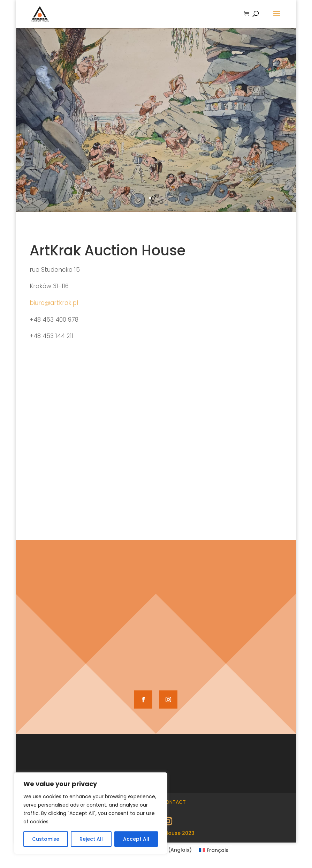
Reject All (91, 839)
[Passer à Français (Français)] (214, 850)
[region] (91, 813)
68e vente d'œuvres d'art (156, 150)
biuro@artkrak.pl (54, 303)
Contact (174, 802)
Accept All (136, 839)
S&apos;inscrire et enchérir (156, 189)
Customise (46, 839)
